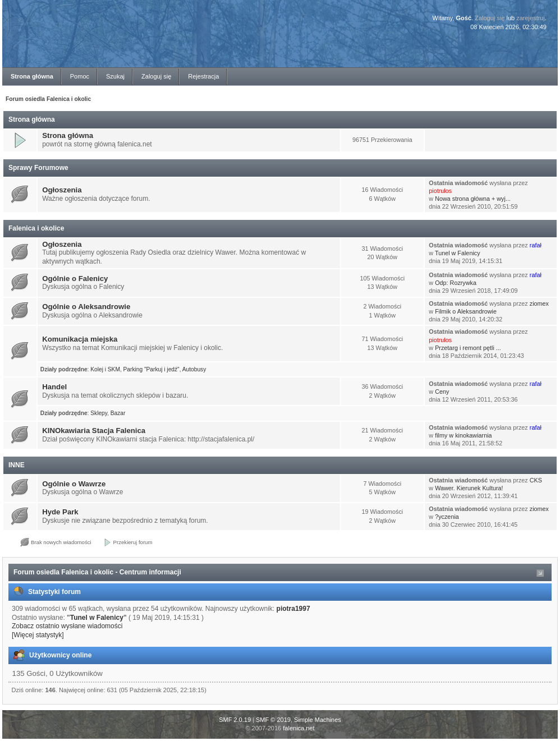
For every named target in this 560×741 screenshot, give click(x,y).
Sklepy (99, 413)
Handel (54, 387)
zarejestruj (531, 18)
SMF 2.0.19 (235, 720)
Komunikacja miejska (80, 339)
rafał (536, 245)
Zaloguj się (490, 18)
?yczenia (447, 517)
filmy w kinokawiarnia (463, 435)
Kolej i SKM (105, 369)
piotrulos (440, 191)
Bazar (118, 413)
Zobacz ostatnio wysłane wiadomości (67, 626)
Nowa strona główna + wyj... (473, 199)
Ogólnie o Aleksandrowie (86, 307)
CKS (536, 480)
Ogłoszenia (62, 190)
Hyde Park (60, 512)
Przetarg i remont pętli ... (468, 348)
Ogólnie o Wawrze (74, 484)
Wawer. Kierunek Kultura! (469, 488)
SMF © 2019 (273, 720)
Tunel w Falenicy (458, 253)
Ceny (442, 392)
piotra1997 (293, 609)
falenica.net (299, 728)
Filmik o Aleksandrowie (466, 311)
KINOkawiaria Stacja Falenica (94, 431)
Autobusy (194, 369)
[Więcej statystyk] (38, 635)
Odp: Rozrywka (456, 283)
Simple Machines (318, 720)
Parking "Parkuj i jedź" (152, 369)
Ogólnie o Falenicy (75, 279)
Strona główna (68, 135)
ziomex (539, 303)
